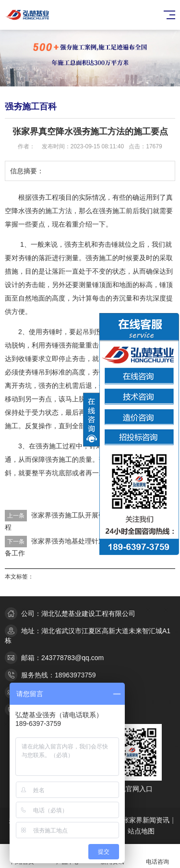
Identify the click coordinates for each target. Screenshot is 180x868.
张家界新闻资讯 (146, 820)
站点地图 (141, 831)
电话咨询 (157, 856)
